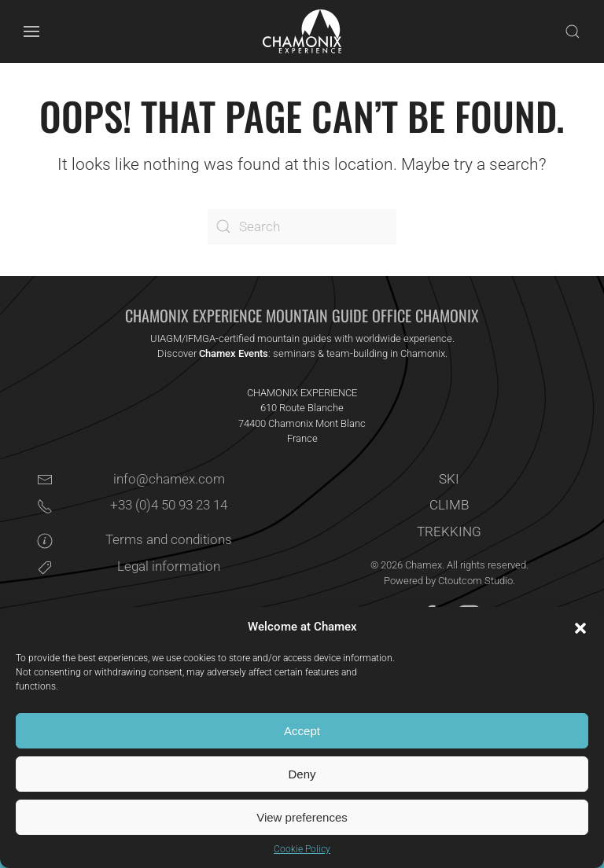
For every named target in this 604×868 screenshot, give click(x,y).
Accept (302, 731)
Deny (302, 774)
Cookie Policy (302, 849)
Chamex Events (234, 353)
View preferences (302, 817)
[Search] (302, 227)
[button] (580, 627)
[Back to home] (302, 31)
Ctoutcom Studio (475, 581)
